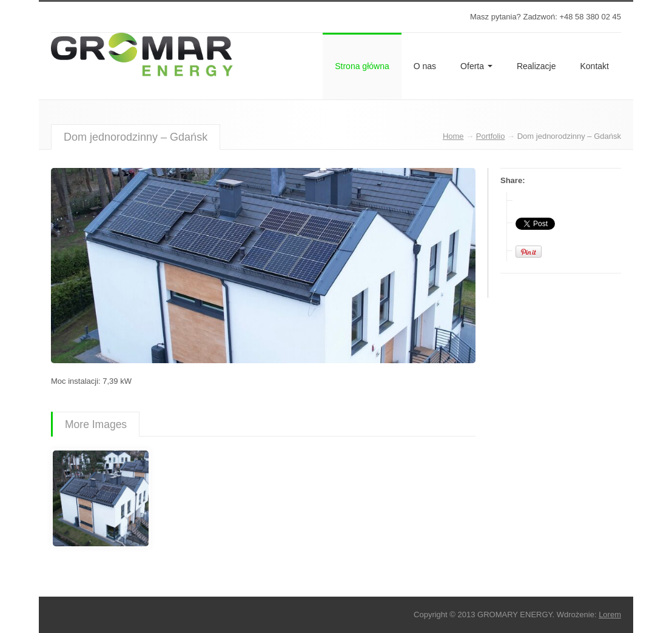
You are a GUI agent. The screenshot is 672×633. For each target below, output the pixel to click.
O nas (425, 66)
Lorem (610, 615)
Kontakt (595, 66)
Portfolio (491, 136)
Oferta (476, 66)
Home (453, 136)
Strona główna (362, 66)
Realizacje (536, 66)
